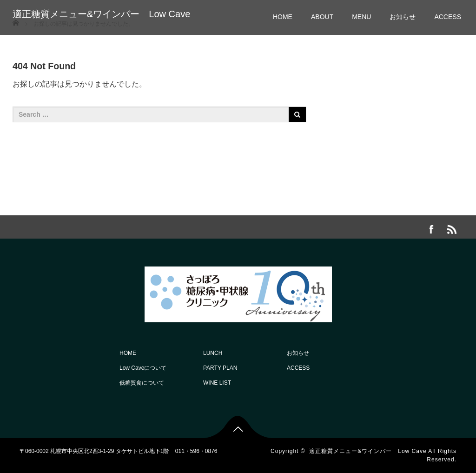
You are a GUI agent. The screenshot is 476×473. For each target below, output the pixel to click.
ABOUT (322, 17)
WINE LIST (217, 383)
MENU (361, 17)
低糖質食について (142, 383)
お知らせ (403, 17)
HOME (283, 17)
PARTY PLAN (220, 368)
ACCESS (448, 17)
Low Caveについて (143, 368)
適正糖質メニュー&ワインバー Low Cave (101, 14)
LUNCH (213, 353)
